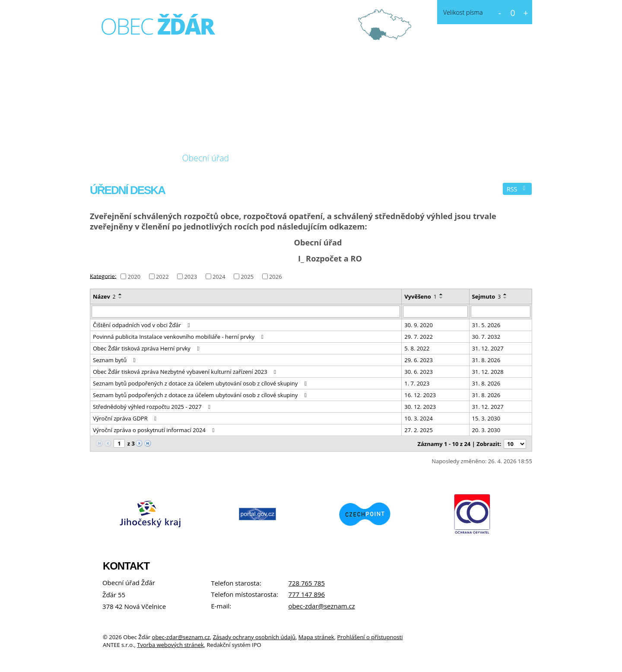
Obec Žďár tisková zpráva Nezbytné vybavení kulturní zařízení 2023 (186, 372)
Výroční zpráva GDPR (126, 418)
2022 (162, 277)
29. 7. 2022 (419, 337)
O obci (148, 158)
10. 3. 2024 (419, 418)
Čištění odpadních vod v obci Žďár (143, 325)
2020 (134, 277)
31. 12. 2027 (488, 348)
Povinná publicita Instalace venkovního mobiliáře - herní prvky (179, 337)
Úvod (108, 158)
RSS (517, 189)
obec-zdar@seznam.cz (321, 606)
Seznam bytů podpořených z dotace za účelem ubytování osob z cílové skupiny (201, 383)
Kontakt (329, 158)
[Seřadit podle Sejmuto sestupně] (505, 298)
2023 (190, 277)
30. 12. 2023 (420, 407)
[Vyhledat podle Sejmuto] (501, 312)
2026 (276, 277)
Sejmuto (487, 296)
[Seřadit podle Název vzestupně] (121, 294)
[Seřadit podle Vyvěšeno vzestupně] (441, 294)
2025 (247, 277)
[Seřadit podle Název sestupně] (121, 298)
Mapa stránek (316, 637)
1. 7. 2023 (417, 383)
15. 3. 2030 (486, 418)
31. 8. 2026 (486, 360)
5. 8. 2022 (417, 348)
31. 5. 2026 (486, 325)
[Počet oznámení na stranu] (515, 444)
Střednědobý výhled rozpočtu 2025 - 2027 (153, 407)
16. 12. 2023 (420, 395)
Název (104, 296)
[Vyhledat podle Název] (246, 312)
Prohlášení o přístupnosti (370, 637)
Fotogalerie (271, 158)
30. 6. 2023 (419, 372)
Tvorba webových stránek (170, 645)
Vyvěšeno (420, 296)
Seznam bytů (115, 360)
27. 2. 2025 (419, 430)
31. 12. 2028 (488, 372)
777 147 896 (306, 594)
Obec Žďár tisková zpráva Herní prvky (147, 348)
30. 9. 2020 (419, 325)
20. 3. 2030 (486, 430)
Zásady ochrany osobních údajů (254, 637)
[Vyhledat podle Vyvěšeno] (435, 312)
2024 (219, 277)
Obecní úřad (206, 158)
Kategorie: (103, 276)
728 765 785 (306, 583)
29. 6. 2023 (419, 360)
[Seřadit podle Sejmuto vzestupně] (505, 294)
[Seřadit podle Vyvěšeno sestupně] (441, 298)
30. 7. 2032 (486, 337)
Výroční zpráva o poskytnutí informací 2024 (155, 430)
